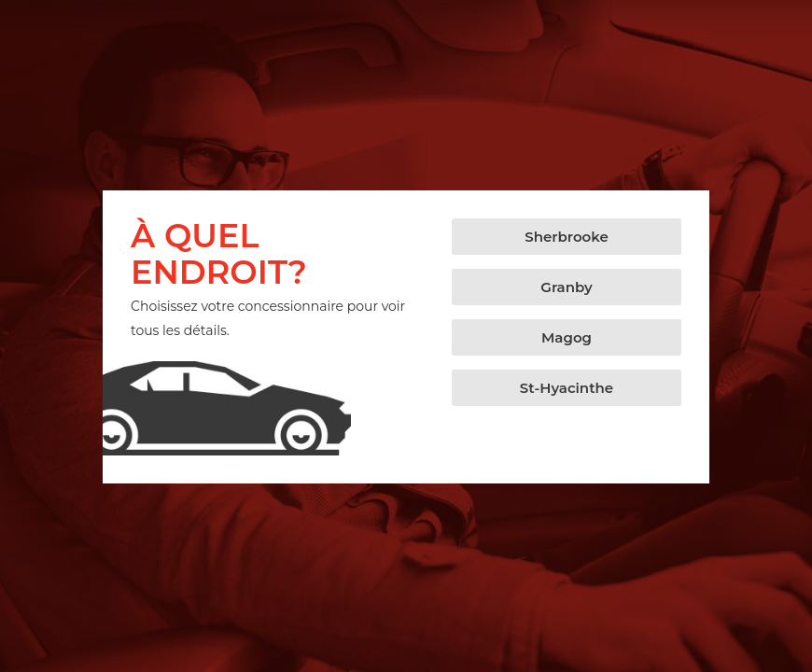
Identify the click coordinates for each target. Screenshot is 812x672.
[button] (567, 237)
